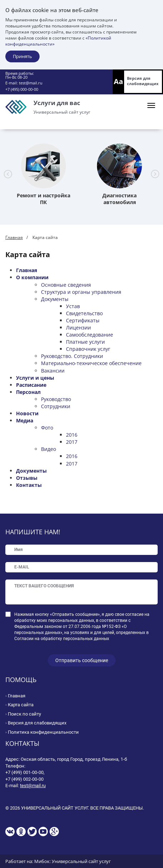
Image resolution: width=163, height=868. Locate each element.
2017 (72, 442)
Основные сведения (66, 285)
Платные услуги (85, 342)
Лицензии (78, 328)
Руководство (56, 399)
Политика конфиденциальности (43, 732)
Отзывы (27, 478)
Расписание (31, 385)
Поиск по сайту (24, 714)
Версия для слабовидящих (143, 81)
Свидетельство (84, 313)
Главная (14, 237)
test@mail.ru (31, 83)
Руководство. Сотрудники (72, 356)
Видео (49, 449)
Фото (47, 428)
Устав (73, 306)
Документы (55, 299)
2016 (72, 435)
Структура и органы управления (81, 292)
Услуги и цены (35, 378)
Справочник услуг (88, 349)
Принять (22, 56)
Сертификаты (83, 320)
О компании (32, 277)
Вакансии (53, 371)
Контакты (29, 485)
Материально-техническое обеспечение (91, 363)
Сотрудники (56, 406)
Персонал (28, 392)
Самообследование (90, 335)
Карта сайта (21, 705)
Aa (118, 81)
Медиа (25, 420)
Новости (27, 413)
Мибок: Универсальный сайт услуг (73, 861)
